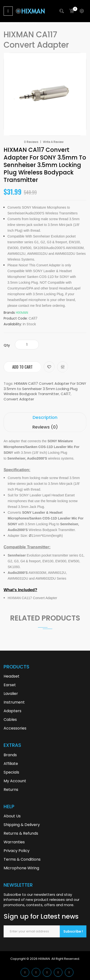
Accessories (15, 728)
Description (45, 417)
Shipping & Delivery (22, 825)
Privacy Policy (17, 851)
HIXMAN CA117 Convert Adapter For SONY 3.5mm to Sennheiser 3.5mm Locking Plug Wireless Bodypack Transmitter (45, 389)
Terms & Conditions (22, 859)
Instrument (14, 702)
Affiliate (11, 764)
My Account (15, 781)
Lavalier (11, 694)
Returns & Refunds (21, 833)
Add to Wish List (49, 367)
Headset (12, 676)
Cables (10, 720)
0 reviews (31, 142)
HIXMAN (22, 313)
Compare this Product (63, 367)
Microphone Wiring (21, 868)
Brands (10, 755)
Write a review (53, 142)
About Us (12, 816)
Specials (11, 772)
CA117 (66, 394)
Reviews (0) (45, 427)
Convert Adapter (19, 399)
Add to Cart (22, 367)
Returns (11, 790)
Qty (7, 345)
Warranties (14, 842)
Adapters (12, 711)
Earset (10, 685)
